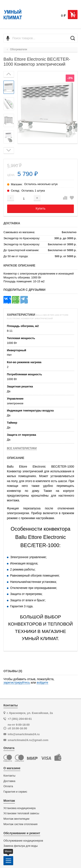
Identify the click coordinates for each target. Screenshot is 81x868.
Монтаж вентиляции (16, 819)
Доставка (9, 781)
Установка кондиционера (20, 808)
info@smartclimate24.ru (24, 734)
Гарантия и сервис (15, 792)
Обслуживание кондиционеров (23, 841)
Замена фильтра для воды (21, 846)
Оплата (8, 786)
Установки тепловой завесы (21, 813)
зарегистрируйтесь (17, 683)
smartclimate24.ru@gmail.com (28, 740)
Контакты (9, 776)
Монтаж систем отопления (20, 824)
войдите (42, 683)
